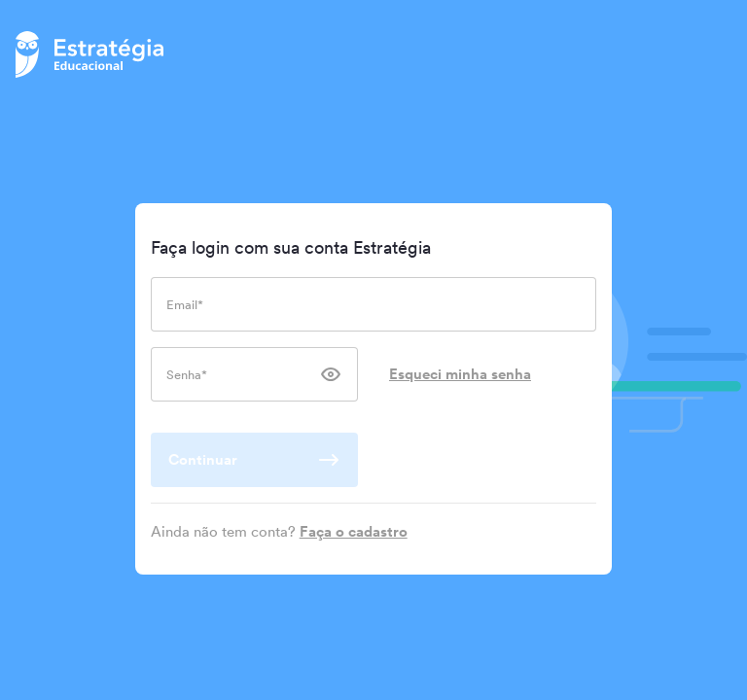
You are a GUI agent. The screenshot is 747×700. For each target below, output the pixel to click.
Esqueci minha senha (460, 374)
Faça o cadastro (354, 531)
